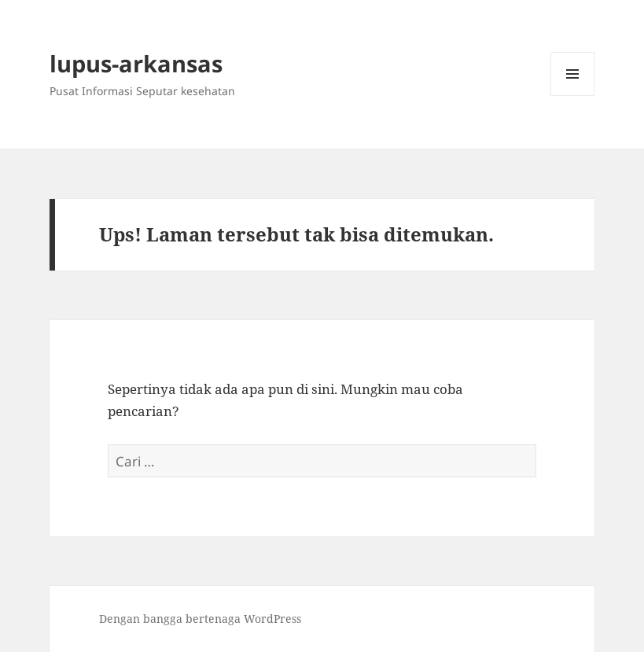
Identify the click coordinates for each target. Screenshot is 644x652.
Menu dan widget (573, 96)
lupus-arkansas (136, 63)
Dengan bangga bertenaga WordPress (200, 619)
